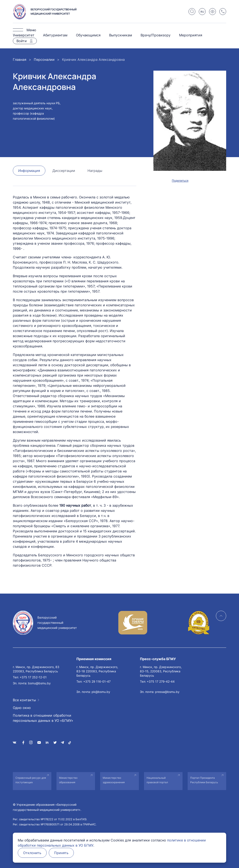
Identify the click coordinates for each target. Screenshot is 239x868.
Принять (61, 853)
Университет (24, 35)
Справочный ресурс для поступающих (31, 780)
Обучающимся (88, 35)
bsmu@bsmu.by (39, 683)
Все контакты (24, 700)
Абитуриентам (55, 35)
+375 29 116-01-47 (97, 681)
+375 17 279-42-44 (161, 681)
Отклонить (32, 853)
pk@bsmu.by (101, 692)
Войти (22, 41)
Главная (20, 60)
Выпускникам (121, 35)
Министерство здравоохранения (114, 780)
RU (202, 12)
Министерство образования (68, 780)
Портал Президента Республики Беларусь (204, 780)
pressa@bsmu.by (167, 692)
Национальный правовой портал (157, 780)
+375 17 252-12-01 (33, 677)
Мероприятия (191, 35)
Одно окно (22, 708)
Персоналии (44, 60)
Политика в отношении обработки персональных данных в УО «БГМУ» (43, 718)
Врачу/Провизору (156, 35)
